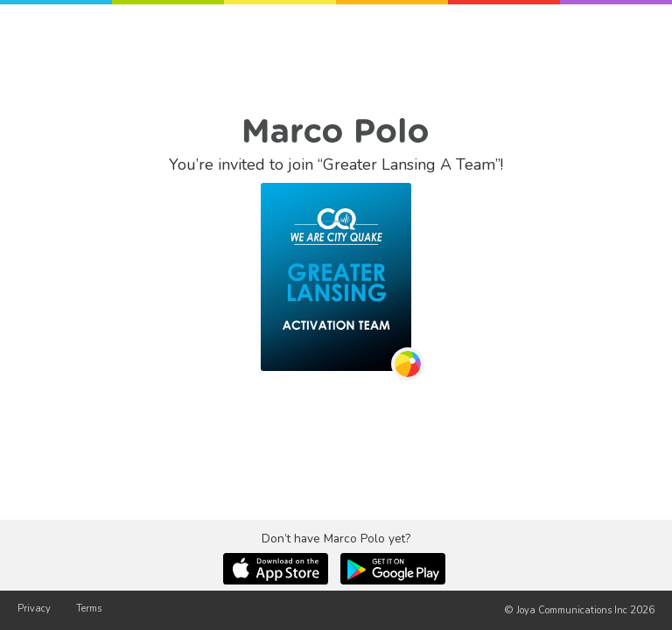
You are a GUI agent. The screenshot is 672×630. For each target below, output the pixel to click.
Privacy (34, 609)
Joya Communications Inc (572, 610)
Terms (89, 609)
